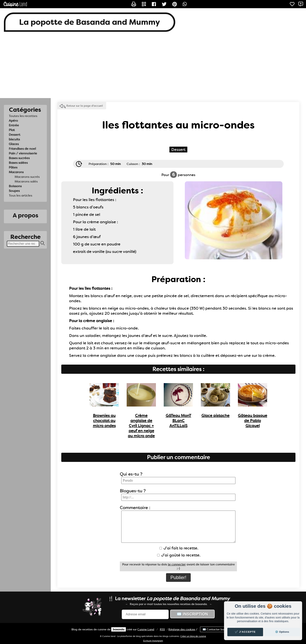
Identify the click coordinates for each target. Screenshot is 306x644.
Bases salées (18, 163)
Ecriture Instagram (153, 641)
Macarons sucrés (27, 177)
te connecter (177, 564)
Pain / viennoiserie (23, 153)
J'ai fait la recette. (179, 548)
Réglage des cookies (182, 629)
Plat (12, 130)
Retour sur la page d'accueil (85, 106)
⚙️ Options (282, 632)
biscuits (14, 139)
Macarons (16, 172)
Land (146, 629)
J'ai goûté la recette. (179, 555)
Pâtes (13, 167)
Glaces (14, 144)
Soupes (14, 191)
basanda (119, 629)
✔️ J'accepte (245, 632)
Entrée (14, 125)
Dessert (15, 135)
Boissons (15, 186)
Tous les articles (20, 195)
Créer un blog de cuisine (193, 636)
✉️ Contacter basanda (217, 629)
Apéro (13, 121)
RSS (162, 629)
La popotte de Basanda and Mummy (90, 22)
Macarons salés (26, 181)
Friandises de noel (22, 149)
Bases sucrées (19, 158)
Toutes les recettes (23, 116)
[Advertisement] (153, 67)
